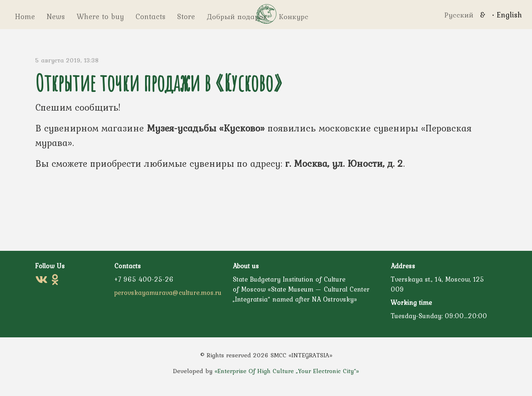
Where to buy (98, 16)
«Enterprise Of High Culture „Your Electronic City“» (287, 371)
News (53, 16)
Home (24, 16)
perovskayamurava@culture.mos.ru (168, 292)
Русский (459, 15)
